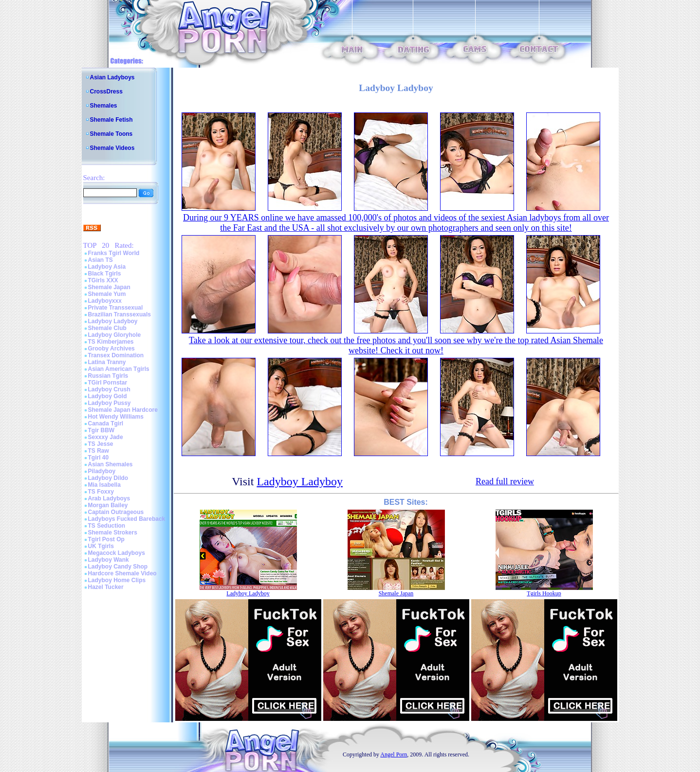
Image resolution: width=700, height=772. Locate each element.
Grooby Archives (111, 349)
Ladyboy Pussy (110, 403)
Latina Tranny (107, 362)
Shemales (104, 106)
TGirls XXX (103, 280)
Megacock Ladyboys (117, 553)
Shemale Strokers (113, 533)
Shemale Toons (111, 134)
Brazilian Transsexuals (120, 314)
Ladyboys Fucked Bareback (127, 519)
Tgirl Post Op (106, 539)
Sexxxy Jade (106, 437)
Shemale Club (107, 328)
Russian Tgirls (108, 376)
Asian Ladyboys (112, 77)
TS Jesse (101, 444)
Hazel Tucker (106, 587)
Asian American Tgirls (119, 369)
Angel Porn (394, 754)
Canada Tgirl (106, 423)
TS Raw (99, 451)
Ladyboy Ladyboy (113, 321)
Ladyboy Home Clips (117, 580)
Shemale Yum (107, 294)
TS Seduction (107, 526)
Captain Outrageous (116, 512)
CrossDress (106, 92)
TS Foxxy (101, 492)
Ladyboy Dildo (108, 478)
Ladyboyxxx (105, 301)
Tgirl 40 (99, 458)
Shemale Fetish (111, 120)
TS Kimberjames (111, 342)
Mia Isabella (104, 485)
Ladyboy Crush (109, 389)
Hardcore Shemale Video (122, 573)
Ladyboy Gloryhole (115, 335)
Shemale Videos (112, 148)
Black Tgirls (105, 274)
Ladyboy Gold (108, 396)
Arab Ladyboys (109, 498)
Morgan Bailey (108, 505)
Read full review (505, 481)
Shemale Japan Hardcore (123, 410)
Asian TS (101, 260)
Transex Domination (116, 355)
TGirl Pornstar (108, 383)
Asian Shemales (111, 464)
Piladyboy (102, 471)
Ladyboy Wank (109, 560)
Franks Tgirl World (114, 253)
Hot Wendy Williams (116, 417)
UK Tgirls (101, 546)
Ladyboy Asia (107, 267)
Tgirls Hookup (544, 593)
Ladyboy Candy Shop (118, 567)
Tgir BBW (101, 430)
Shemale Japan (109, 287)
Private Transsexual (116, 308)
